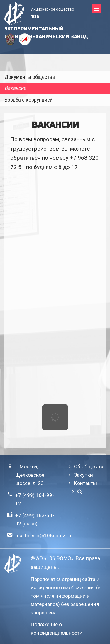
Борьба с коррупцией (28, 100)
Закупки (83, 475)
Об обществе (89, 466)
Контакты (85, 483)
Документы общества (30, 77)
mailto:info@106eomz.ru (43, 536)
